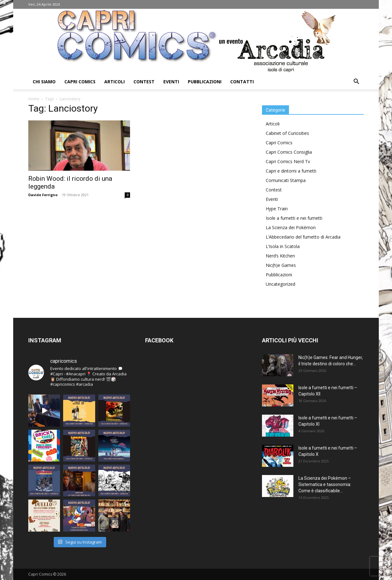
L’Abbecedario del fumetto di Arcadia (303, 237)
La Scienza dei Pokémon (291, 227)
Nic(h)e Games (281, 265)
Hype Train (277, 209)
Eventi (171, 82)
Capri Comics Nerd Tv (288, 161)
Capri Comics (80, 82)
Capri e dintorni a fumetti (291, 171)
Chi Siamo (44, 82)
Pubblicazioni (205, 82)
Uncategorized (280, 284)
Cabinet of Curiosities (287, 133)
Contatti (242, 82)
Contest (144, 82)
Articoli (114, 82)
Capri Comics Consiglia (289, 152)
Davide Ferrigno (43, 195)
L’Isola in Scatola (283, 246)
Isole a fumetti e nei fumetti (294, 218)
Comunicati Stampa (286, 180)
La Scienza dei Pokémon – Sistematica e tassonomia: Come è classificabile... (325, 484)
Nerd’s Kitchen (280, 256)
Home (34, 99)
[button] (356, 82)
